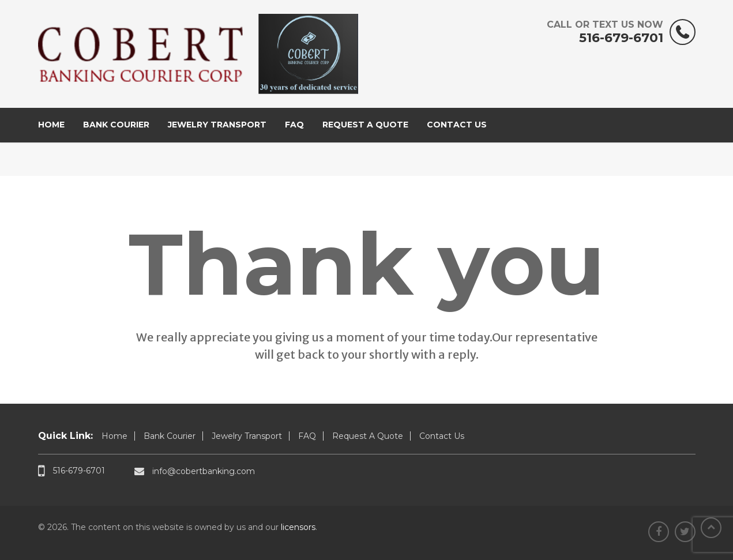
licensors (298, 527)
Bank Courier (116, 125)
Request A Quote (365, 125)
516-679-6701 (605, 32)
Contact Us (457, 125)
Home (51, 125)
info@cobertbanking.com (195, 471)
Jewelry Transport (217, 125)
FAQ (294, 125)
